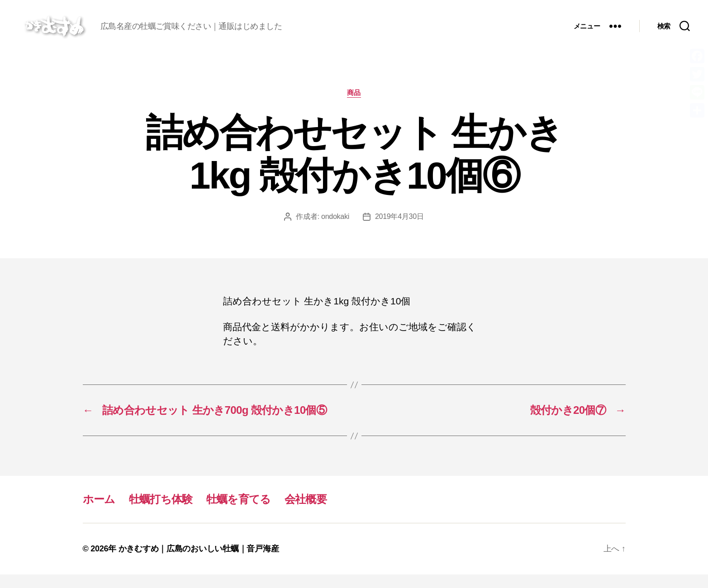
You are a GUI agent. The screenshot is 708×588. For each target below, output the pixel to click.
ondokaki (335, 230)
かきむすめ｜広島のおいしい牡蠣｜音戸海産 (199, 562)
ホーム (99, 513)
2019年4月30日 (399, 230)
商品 (354, 106)
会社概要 (306, 513)
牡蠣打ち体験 (161, 513)
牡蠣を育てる (239, 513)
